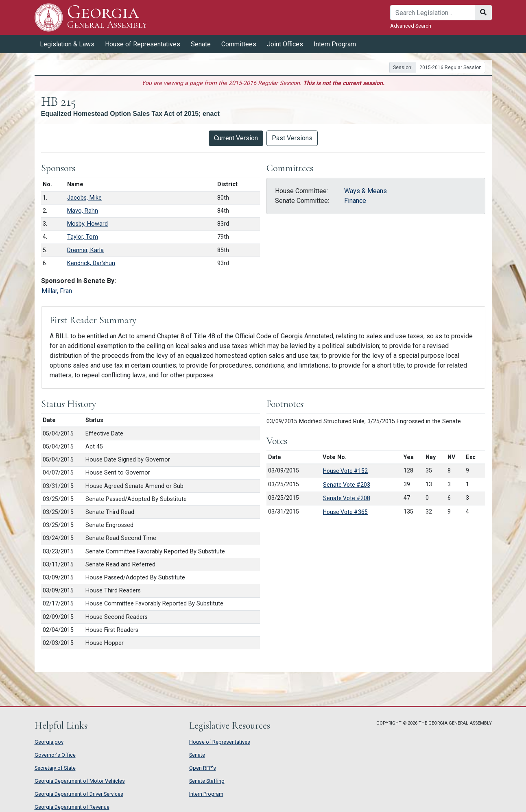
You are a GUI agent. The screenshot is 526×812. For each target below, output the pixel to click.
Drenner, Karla (85, 250)
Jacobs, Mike (84, 198)
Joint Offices (285, 44)
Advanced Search (411, 26)
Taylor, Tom (83, 237)
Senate (201, 44)
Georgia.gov (49, 742)
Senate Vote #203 (347, 485)
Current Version (236, 138)
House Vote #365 (345, 512)
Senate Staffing (207, 781)
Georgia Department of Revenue (72, 807)
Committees (239, 44)
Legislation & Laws (67, 44)
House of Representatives (143, 44)
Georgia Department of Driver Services (79, 794)
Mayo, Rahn (83, 211)
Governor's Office (55, 755)
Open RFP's (203, 768)
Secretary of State (55, 768)
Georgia (107, 17)
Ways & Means (366, 191)
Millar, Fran (57, 291)
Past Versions (292, 138)
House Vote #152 (345, 471)
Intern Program (335, 44)
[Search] (433, 13)
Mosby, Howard (87, 224)
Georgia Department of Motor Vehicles (80, 781)
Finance (355, 201)
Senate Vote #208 (347, 498)
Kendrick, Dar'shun (91, 263)
